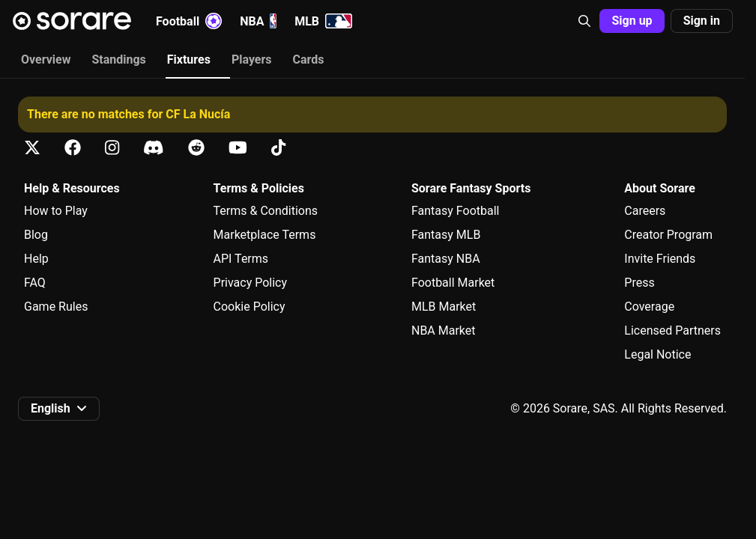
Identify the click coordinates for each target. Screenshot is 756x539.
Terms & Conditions (266, 211)
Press (639, 283)
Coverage (649, 307)
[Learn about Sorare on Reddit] (196, 148)
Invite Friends (660, 259)
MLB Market (444, 307)
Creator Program (668, 235)
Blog (36, 235)
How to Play (56, 211)
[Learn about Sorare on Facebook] (73, 148)
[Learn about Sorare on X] (32, 148)
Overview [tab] (46, 60)
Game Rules (56, 307)
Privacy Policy (251, 283)
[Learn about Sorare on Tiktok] (278, 148)
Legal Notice (657, 354)
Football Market (453, 283)
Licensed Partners (672, 331)
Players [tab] (252, 60)
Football (189, 21)
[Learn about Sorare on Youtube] (238, 148)
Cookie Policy (250, 307)
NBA (258, 21)
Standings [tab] (118, 60)
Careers (645, 211)
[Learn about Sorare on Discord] (154, 148)
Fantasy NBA (446, 259)
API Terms (241, 259)
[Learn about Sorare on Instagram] (112, 148)
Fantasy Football (455, 211)
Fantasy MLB (446, 235)
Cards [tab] (309, 60)
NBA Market (444, 331)
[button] (584, 21)
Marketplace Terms (265, 235)
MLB (323, 21)
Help (36, 259)
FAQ (35, 283)
